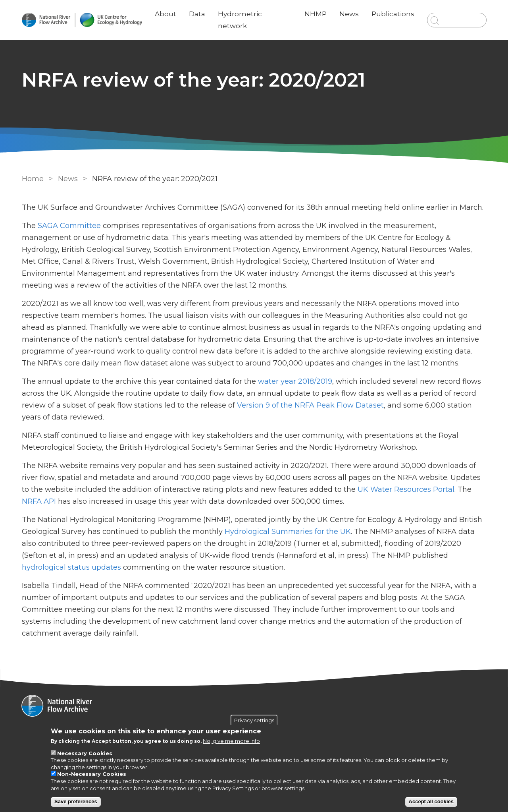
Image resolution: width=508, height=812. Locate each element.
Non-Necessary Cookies (92, 774)
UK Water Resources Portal (406, 489)
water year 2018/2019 (295, 381)
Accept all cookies (431, 801)
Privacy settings (254, 720)
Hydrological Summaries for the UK (288, 532)
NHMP (315, 14)
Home (33, 179)
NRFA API (39, 501)
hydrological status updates (71, 567)
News (349, 14)
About (166, 14)
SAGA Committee (69, 226)
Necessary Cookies (85, 753)
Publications (393, 14)
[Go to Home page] (82, 20)
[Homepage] (254, 707)
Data (197, 14)
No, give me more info (231, 741)
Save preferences (76, 801)
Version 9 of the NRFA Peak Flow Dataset (310, 405)
